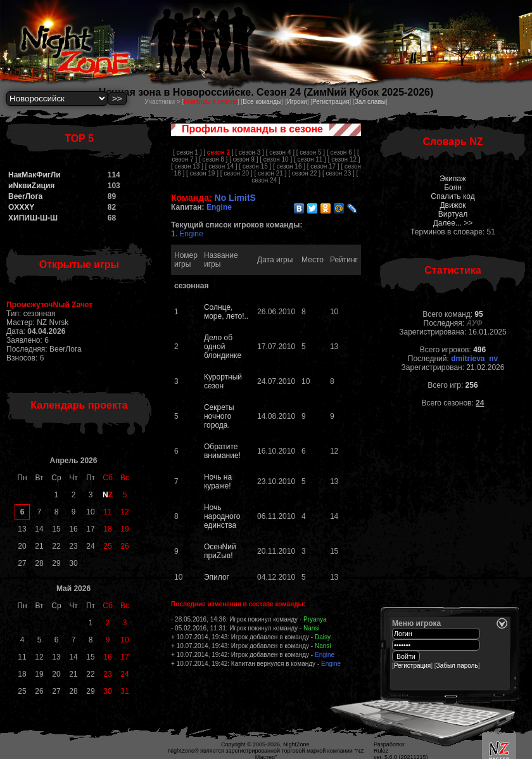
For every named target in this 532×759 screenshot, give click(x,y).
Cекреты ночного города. (219, 416)
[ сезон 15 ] (255, 166)
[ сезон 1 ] (187, 152)
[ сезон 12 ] (344, 159)
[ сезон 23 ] (339, 173)
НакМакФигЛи (35, 175)
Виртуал (453, 214)
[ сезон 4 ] (280, 152)
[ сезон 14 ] (221, 166)
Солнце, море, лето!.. (226, 312)
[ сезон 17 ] (323, 166)
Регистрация (331, 102)
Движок (453, 205)
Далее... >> (453, 223)
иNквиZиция (31, 186)
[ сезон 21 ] (270, 173)
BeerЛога (25, 196)
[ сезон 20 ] (237, 173)
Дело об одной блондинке (223, 347)
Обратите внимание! (222, 451)
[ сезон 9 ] (244, 159)
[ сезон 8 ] (213, 159)
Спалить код (453, 196)
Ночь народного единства (222, 516)
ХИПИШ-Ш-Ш (33, 218)
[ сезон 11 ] (310, 159)
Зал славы (370, 102)
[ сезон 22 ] (304, 173)
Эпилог (217, 577)
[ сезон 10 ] (276, 159)
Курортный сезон (223, 381)
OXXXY (21, 207)
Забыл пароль (457, 666)
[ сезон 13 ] (187, 166)
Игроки (297, 102)
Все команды (262, 102)
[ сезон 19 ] (202, 173)
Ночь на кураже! (218, 482)
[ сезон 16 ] (289, 166)
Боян (453, 188)
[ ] (218, 152)
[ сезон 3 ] (250, 152)
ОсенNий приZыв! (220, 551)
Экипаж (453, 179)
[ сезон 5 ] (311, 152)
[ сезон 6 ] (341, 152)
